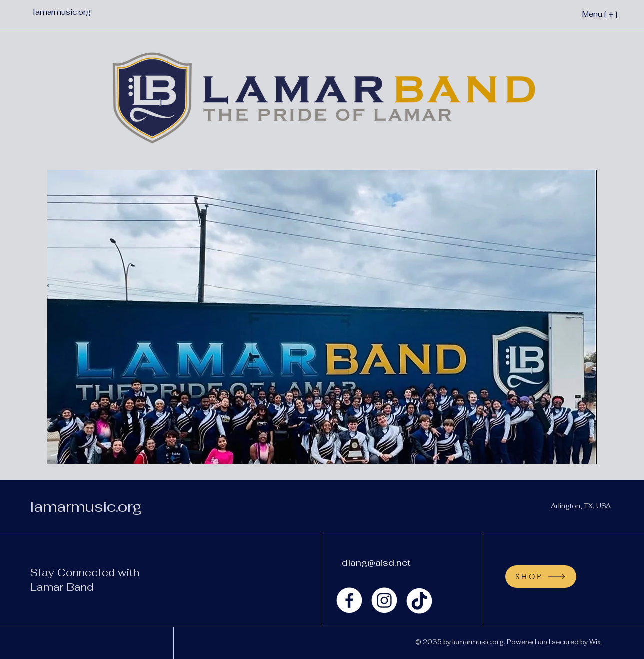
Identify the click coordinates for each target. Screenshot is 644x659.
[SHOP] (541, 576)
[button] (322, 317)
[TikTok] (419, 600)
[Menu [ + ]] (583, 14)
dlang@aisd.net (376, 562)
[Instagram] (384, 600)
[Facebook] (349, 600)
